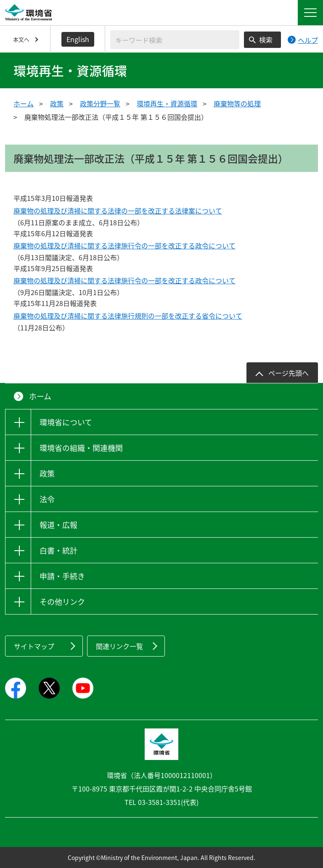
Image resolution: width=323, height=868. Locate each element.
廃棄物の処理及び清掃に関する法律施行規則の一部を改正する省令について (128, 316)
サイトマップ (34, 646)
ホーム (24, 103)
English (78, 39)
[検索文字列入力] (175, 40)
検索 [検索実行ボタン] (266, 40)
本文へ (21, 39)
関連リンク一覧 (119, 646)
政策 (57, 103)
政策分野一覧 (100, 103)
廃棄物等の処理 (237, 103)
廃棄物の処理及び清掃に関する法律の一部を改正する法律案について (118, 211)
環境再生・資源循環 (167, 103)
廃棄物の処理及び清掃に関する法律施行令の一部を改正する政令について (124, 245)
